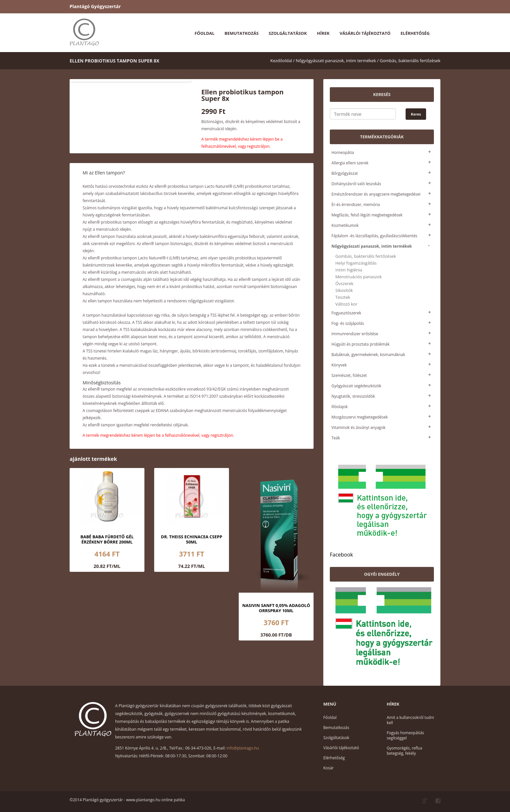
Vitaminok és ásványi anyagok (358, 427)
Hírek (323, 33)
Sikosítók (344, 290)
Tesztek (343, 297)
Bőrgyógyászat (345, 173)
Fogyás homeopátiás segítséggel (405, 735)
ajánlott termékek (93, 459)
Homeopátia (343, 152)
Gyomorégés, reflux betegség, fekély (404, 751)
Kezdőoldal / (282, 61)
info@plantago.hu (243, 748)
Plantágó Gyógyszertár (95, 6)
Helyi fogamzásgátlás (356, 263)
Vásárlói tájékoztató (365, 33)
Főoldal (204, 33)
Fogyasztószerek (346, 313)
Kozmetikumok (345, 225)
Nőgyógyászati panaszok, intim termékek (372, 246)
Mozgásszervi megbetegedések (360, 417)
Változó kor (346, 304)
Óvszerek (344, 284)
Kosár (329, 768)
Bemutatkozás (242, 33)
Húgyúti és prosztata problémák (361, 344)
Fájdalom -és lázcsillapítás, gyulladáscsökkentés (374, 236)
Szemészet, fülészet (349, 375)
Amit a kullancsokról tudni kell (410, 720)
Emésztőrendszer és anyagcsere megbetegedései (376, 194)
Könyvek (339, 365)
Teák (336, 438)
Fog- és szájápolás (348, 323)
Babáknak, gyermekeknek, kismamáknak (368, 355)
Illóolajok (340, 407)
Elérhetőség (415, 33)
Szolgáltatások (288, 33)
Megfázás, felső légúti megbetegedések (367, 215)
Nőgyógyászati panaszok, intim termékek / (337, 61)
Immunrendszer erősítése (355, 334)
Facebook (341, 555)
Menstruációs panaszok (359, 277)
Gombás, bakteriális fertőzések (410, 61)
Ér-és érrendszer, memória (356, 205)
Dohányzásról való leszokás (356, 184)
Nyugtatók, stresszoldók (353, 396)
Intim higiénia (349, 270)
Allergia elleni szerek (350, 163)
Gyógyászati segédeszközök (356, 386)
